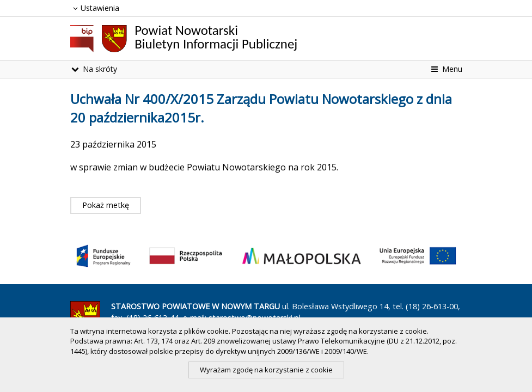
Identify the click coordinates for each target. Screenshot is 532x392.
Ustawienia (95, 8)
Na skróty (94, 69)
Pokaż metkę (106, 205)
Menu (446, 69)
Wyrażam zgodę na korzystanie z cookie (266, 370)
